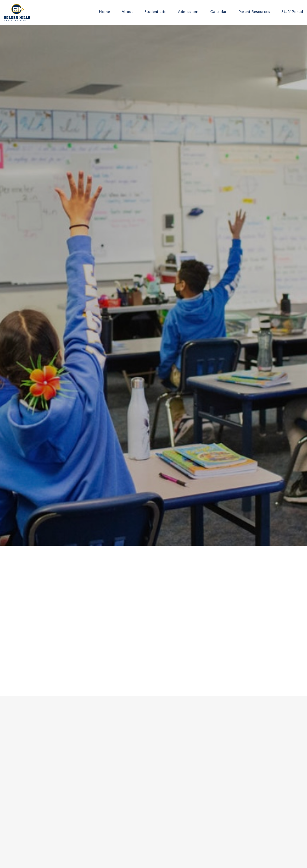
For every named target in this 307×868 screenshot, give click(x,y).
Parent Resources (254, 12)
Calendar (218, 12)
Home (104, 12)
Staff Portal (292, 12)
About (127, 12)
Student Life (156, 12)
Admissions (188, 12)
